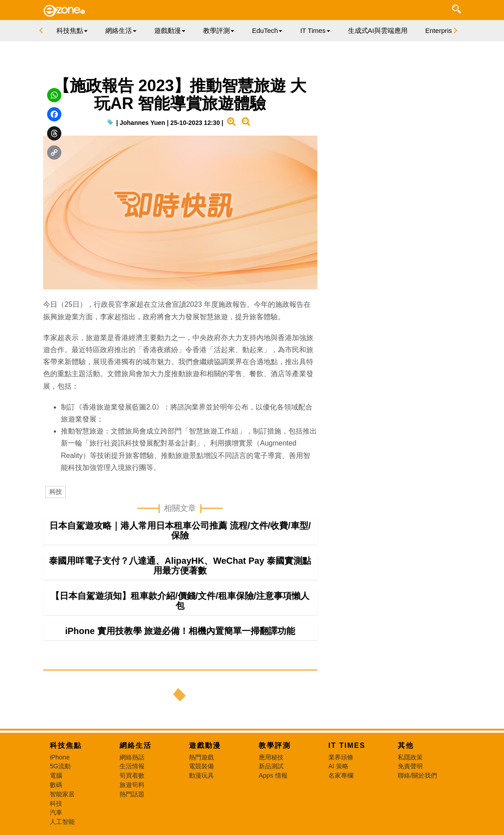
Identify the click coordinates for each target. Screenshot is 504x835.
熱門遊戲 (201, 757)
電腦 (56, 775)
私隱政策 (410, 757)
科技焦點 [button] (72, 30)
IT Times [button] (315, 30)
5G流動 (60, 766)
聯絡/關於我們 (417, 775)
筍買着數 (132, 775)
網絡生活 (136, 745)
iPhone (60, 757)
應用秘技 (271, 757)
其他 (406, 745)
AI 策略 (339, 766)
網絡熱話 (132, 757)
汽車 (56, 812)
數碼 (56, 785)
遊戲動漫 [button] (170, 30)
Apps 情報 (273, 775)
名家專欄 (341, 775)
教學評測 (275, 745)
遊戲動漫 (205, 745)
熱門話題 (132, 794)
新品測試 (271, 766)
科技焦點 (66, 745)
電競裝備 (201, 766)
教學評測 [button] (219, 30)
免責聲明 (410, 766)
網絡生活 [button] (121, 30)
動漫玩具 (201, 775)
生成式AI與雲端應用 (378, 30)
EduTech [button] (267, 30)
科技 (56, 492)
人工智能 (62, 822)
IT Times (347, 745)
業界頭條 (341, 757)
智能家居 (62, 794)
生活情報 (132, 766)
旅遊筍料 (132, 785)
